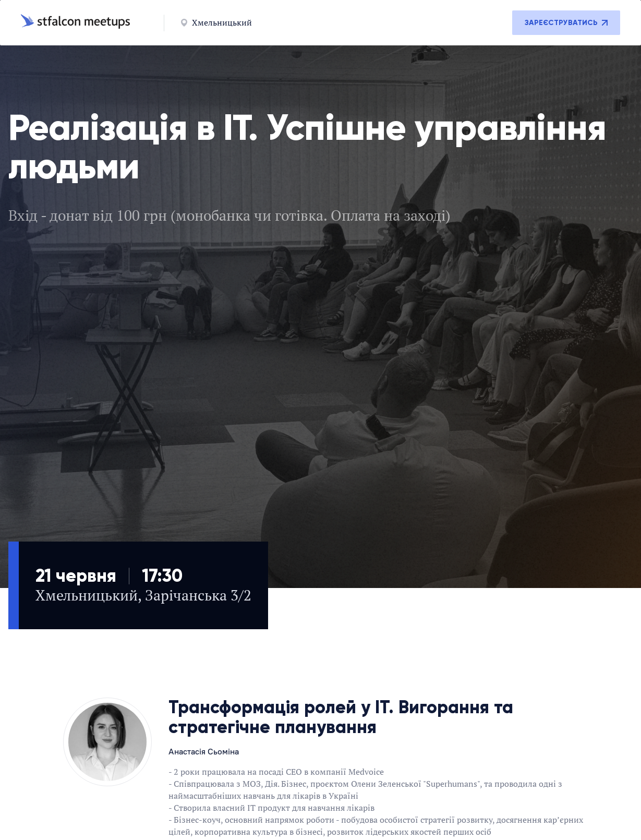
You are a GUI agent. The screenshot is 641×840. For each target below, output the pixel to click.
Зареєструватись (566, 23)
